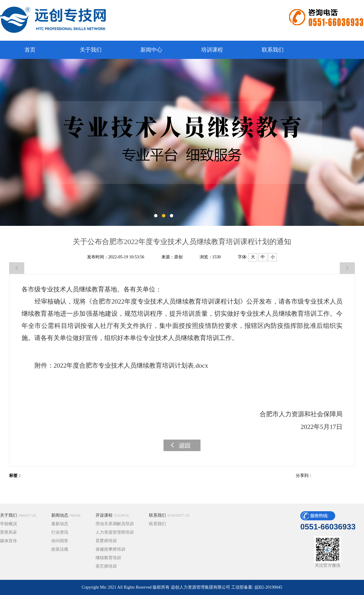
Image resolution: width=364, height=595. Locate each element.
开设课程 (112, 515)
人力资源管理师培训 (115, 532)
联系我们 (169, 515)
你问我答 (60, 541)
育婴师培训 (106, 541)
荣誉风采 (8, 532)
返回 (182, 445)
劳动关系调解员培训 (115, 524)
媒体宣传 (8, 541)
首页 (30, 50)
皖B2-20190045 (269, 587)
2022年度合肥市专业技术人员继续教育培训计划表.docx (131, 365)
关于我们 (18, 515)
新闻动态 (66, 515)
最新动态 (60, 524)
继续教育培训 (108, 558)
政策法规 (60, 549)
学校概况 (8, 524)
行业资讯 (60, 532)
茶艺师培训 (106, 566)
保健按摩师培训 (110, 549)
